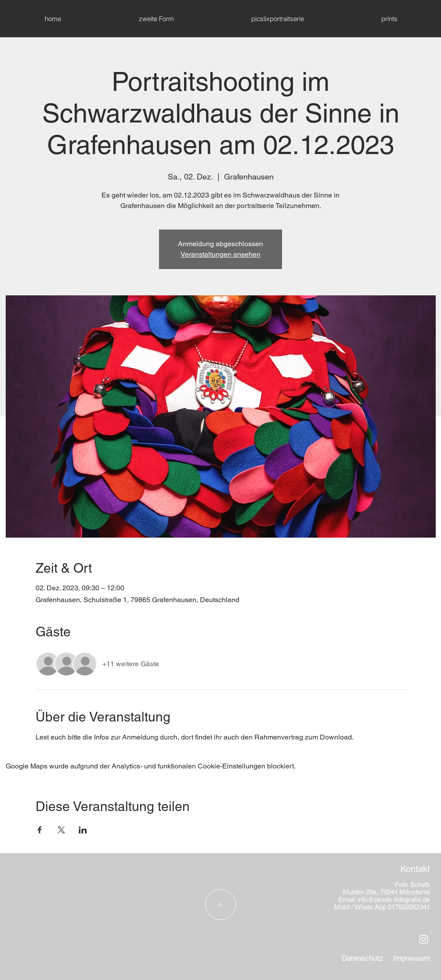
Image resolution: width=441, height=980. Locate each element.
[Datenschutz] (362, 958)
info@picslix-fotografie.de (394, 899)
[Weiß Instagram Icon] (424, 939)
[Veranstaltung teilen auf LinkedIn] (83, 830)
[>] (220, 905)
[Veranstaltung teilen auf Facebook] (40, 830)
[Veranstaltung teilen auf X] (61, 830)
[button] (389, 19)
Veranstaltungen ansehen (220, 254)
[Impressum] (412, 958)
